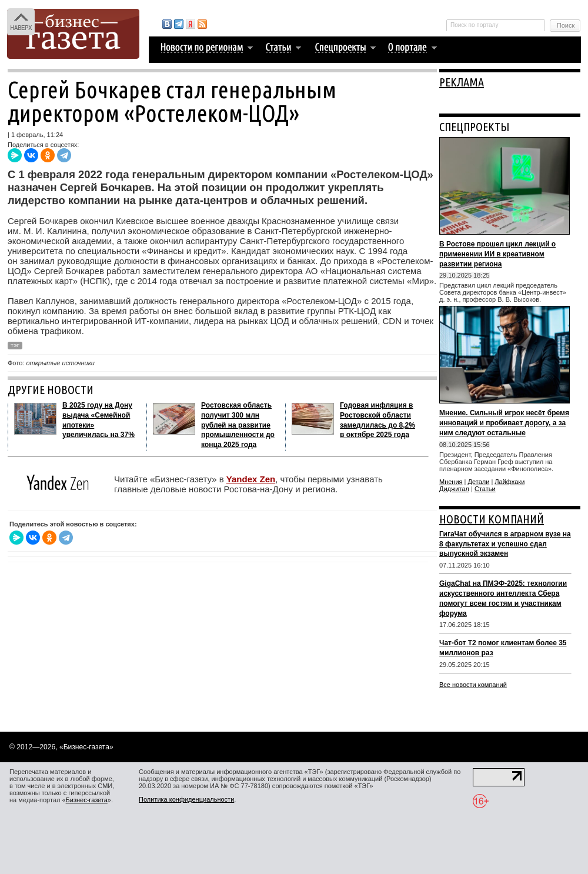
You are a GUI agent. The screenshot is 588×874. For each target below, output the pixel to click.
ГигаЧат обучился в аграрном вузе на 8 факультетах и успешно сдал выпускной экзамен (505, 544)
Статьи (485, 489)
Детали (479, 482)
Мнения (451, 482)
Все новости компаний (473, 685)
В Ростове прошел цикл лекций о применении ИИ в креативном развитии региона (497, 254)
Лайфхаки (510, 482)
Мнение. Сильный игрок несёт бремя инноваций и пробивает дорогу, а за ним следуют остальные (504, 423)
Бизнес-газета (87, 800)
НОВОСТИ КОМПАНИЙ (492, 519)
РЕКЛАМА (462, 82)
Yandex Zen (251, 479)
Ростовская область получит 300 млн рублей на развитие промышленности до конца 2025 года (238, 425)
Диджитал (454, 489)
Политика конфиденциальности (186, 799)
